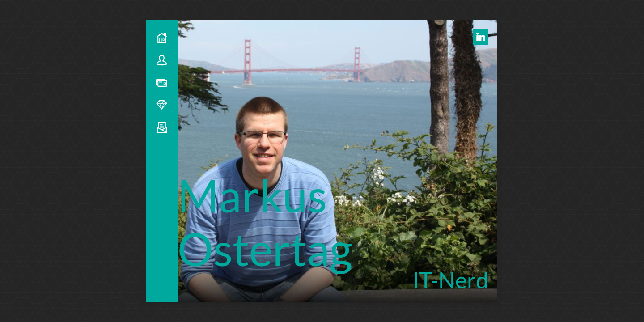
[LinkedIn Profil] (481, 37)
